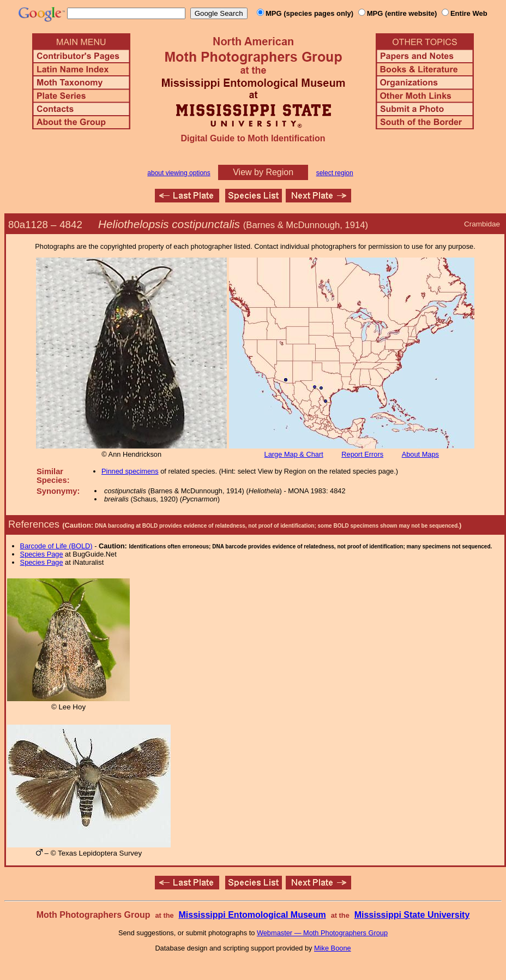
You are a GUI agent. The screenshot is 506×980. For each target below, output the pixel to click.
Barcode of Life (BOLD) (56, 546)
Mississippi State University (412, 915)
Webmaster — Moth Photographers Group (322, 933)
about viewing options (179, 173)
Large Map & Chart (294, 454)
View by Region (263, 172)
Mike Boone (333, 948)
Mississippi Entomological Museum (252, 915)
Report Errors (362, 454)
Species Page (42, 554)
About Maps (420, 454)
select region (335, 173)
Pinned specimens (130, 471)
